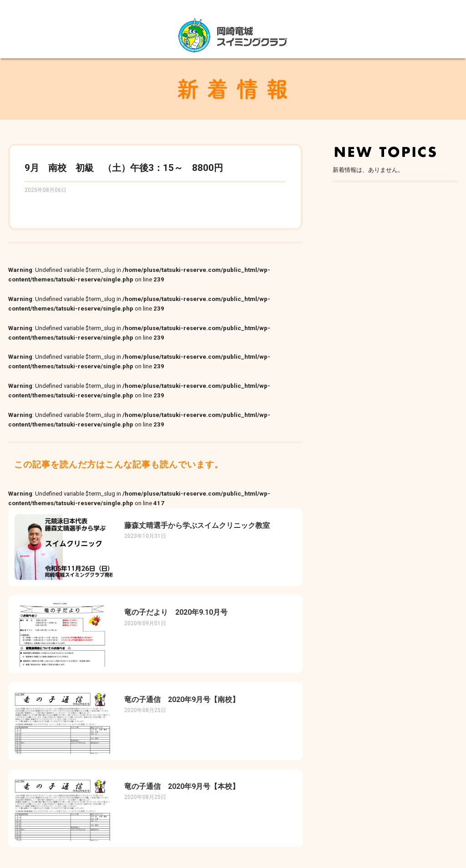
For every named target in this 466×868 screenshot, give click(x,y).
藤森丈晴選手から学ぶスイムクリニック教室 (197, 525)
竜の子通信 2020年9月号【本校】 (182, 786)
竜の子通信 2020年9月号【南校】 (182, 700)
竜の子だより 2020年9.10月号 (176, 612)
